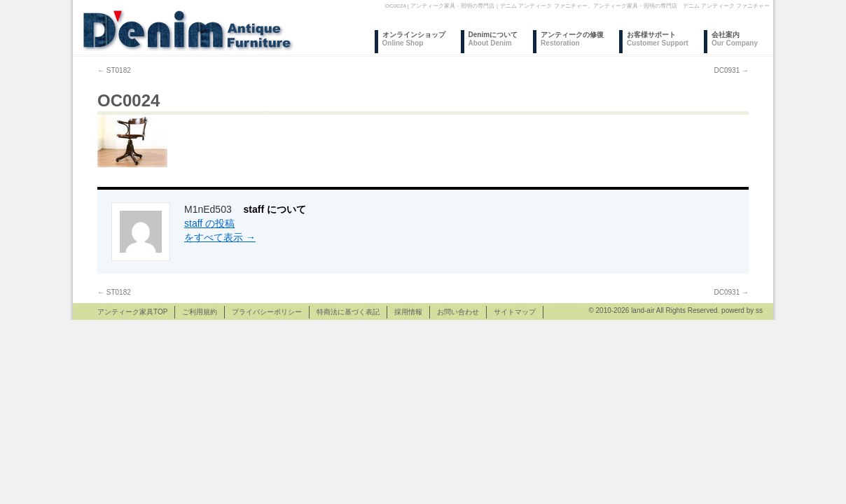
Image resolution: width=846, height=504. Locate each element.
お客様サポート (658, 39)
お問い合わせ (458, 312)
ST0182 (114, 70)
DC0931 (731, 70)
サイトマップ (515, 312)
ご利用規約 (200, 312)
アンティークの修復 (572, 39)
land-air (643, 310)
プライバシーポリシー (267, 312)
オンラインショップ (414, 39)
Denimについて (493, 39)
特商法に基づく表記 (348, 312)
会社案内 (735, 39)
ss (759, 310)
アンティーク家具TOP (132, 312)
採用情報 (408, 312)
